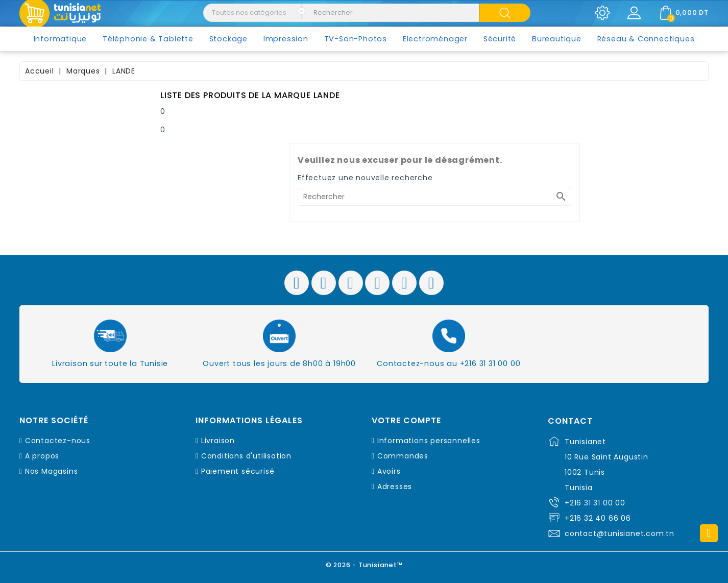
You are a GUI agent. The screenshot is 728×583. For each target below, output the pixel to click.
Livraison (218, 441)
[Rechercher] (434, 197)
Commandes (403, 456)
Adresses (395, 487)
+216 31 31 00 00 (595, 503)
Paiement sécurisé (238, 471)
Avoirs (389, 471)
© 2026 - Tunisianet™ (364, 565)
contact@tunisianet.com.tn (620, 533)
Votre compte (406, 421)
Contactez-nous (58, 441)
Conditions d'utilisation (246, 456)
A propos (42, 456)
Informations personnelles (429, 441)
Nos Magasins (52, 471)
